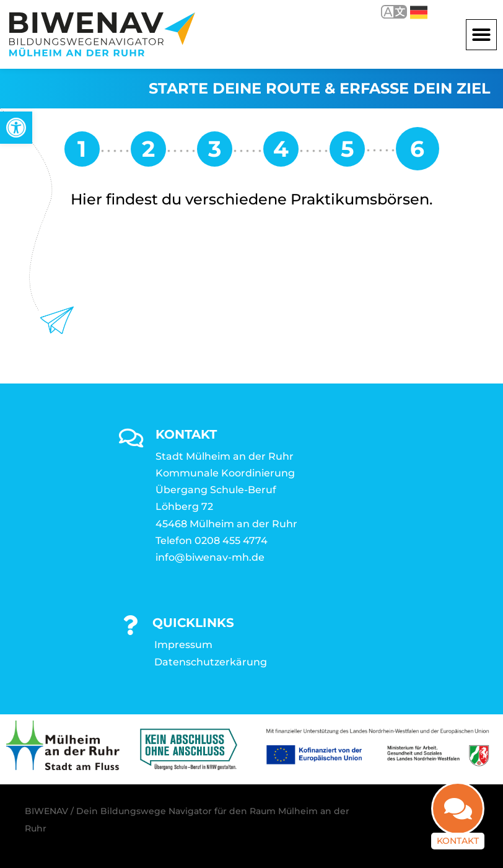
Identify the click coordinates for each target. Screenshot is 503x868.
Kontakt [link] (458, 838)
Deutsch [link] (419, 12)
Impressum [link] (183, 645)
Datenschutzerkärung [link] (211, 662)
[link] (16, 128)
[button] (481, 35)
